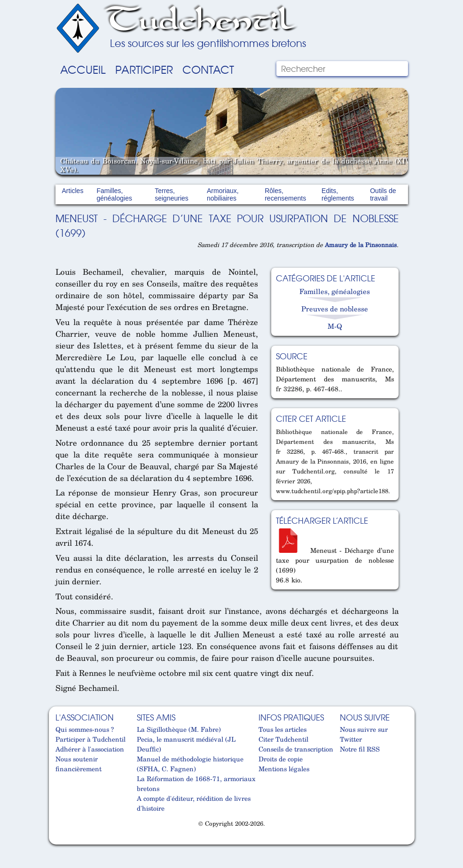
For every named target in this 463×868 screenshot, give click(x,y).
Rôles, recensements (285, 194)
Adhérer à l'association (90, 749)
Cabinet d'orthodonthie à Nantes (60, 841)
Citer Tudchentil (283, 739)
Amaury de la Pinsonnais (361, 245)
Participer (144, 69)
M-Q (335, 326)
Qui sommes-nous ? (85, 729)
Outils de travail (383, 194)
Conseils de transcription (296, 749)
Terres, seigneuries (172, 194)
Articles (73, 191)
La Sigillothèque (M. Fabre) (179, 729)
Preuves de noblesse (335, 309)
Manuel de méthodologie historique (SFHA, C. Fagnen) (190, 764)
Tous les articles (283, 729)
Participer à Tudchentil (90, 739)
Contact (208, 69)
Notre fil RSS (360, 749)
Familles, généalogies (114, 194)
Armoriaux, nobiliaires (223, 194)
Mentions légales (284, 769)
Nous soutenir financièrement (78, 764)
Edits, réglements (338, 194)
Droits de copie (281, 759)
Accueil (83, 69)
